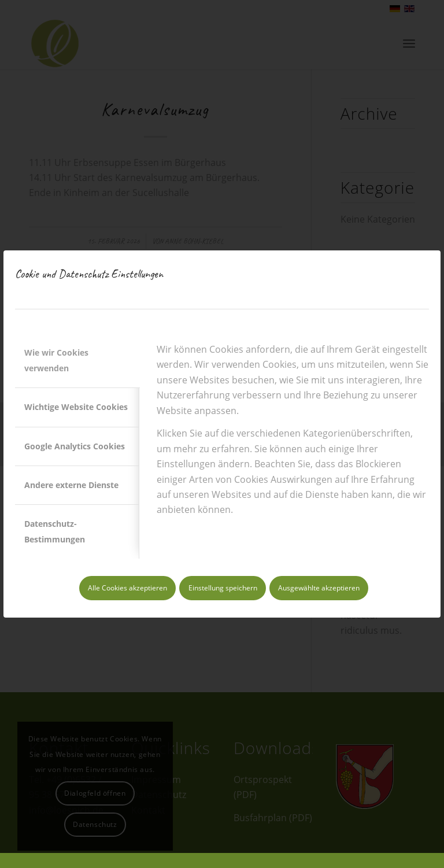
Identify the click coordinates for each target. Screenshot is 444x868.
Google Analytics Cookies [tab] (75, 446)
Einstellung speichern (223, 588)
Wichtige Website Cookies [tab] (76, 407)
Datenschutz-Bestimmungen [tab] (55, 531)
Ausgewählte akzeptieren (319, 588)
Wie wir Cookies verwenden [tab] (56, 360)
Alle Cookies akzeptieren (127, 588)
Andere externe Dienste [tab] (71, 485)
